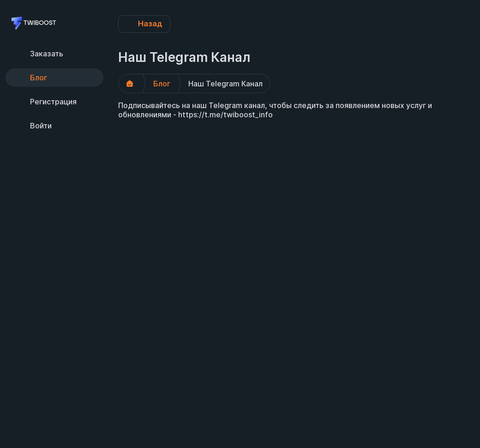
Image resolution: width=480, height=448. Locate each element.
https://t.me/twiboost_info (225, 115)
